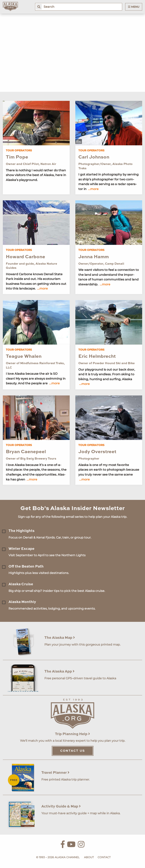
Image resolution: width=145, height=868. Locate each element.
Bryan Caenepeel (26, 452)
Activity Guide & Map (61, 806)
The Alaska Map (60, 638)
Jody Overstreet (97, 452)
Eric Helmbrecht (97, 357)
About (89, 857)
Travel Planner (55, 773)
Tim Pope (17, 157)
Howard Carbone (25, 257)
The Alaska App (59, 671)
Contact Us (73, 751)
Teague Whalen (24, 357)
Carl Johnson (94, 157)
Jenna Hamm (94, 257)
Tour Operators (19, 150)
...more (93, 189)
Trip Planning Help (72, 734)
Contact (104, 857)
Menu (134, 7)
